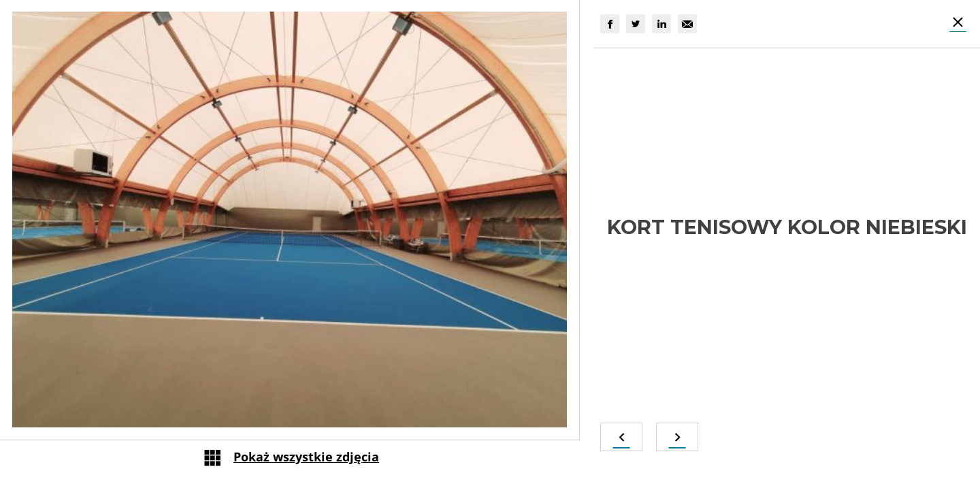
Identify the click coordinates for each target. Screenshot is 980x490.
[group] (610, 24)
